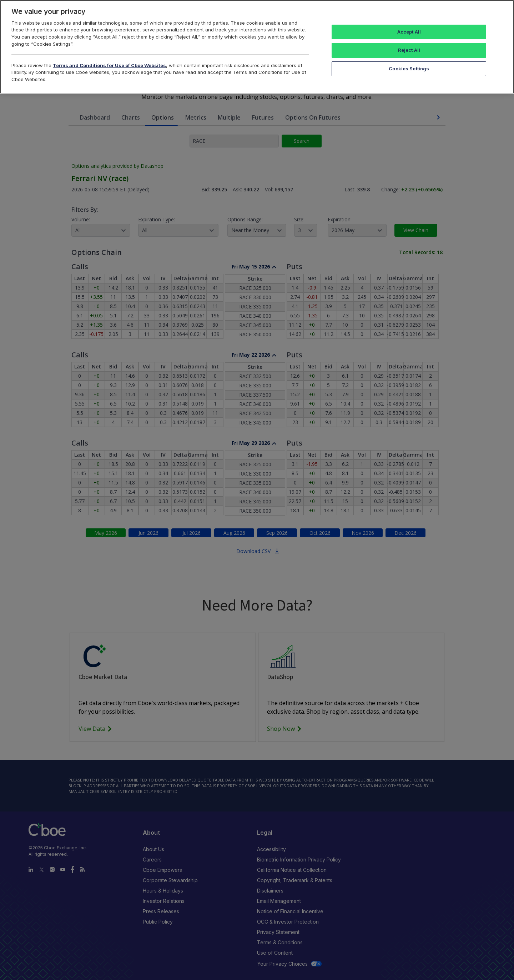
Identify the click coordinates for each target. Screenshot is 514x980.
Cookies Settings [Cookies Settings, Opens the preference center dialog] (409, 69)
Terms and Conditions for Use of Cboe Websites (109, 65)
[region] (257, 47)
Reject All (409, 50)
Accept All (409, 32)
